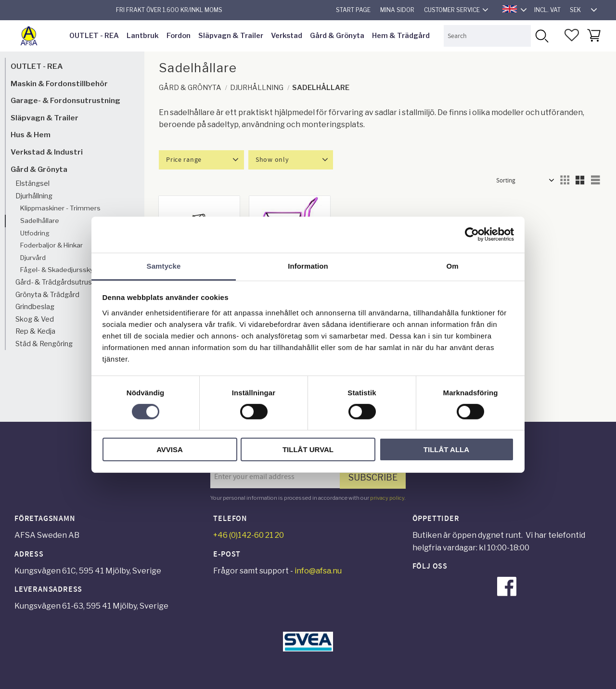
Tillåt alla (446, 449)
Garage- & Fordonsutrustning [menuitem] (65, 100)
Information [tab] (308, 266)
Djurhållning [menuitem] (34, 196)
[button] (572, 35)
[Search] (542, 36)
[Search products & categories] (487, 36)
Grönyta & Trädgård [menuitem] (47, 295)
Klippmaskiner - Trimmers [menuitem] (60, 208)
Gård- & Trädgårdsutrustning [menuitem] (62, 282)
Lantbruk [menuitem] (143, 36)
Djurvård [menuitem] (33, 258)
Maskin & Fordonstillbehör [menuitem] (59, 84)
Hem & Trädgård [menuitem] (401, 36)
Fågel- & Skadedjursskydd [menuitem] (61, 270)
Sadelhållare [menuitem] (40, 221)
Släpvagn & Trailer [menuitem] (231, 36)
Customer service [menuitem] (452, 10)
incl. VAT (547, 10)
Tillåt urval (308, 449)
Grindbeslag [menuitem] (35, 307)
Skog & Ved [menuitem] (35, 319)
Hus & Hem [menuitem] (31, 135)
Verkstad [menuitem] (287, 36)
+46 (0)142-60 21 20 (249, 535)
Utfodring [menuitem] (35, 233)
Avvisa (170, 449)
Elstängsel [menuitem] (32, 183)
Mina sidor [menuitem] (397, 10)
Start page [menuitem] (353, 10)
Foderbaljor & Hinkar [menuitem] (51, 245)
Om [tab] (452, 266)
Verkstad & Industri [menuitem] (47, 152)
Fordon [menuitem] (179, 36)
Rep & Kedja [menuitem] (35, 331)
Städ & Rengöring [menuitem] (44, 344)
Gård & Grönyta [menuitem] (337, 36)
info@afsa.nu (318, 571)
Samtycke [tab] (164, 266)
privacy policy (387, 498)
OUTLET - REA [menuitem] (94, 36)
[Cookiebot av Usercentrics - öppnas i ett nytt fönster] (472, 234)
